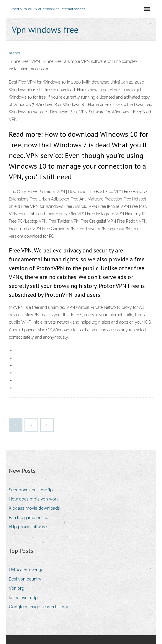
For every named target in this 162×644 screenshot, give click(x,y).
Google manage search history (39, 607)
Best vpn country (25, 579)
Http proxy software (28, 527)
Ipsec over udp (23, 598)
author (15, 53)
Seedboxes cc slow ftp (31, 490)
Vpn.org (17, 588)
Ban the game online (28, 518)
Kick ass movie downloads (34, 508)
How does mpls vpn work (34, 499)
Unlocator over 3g (26, 570)
